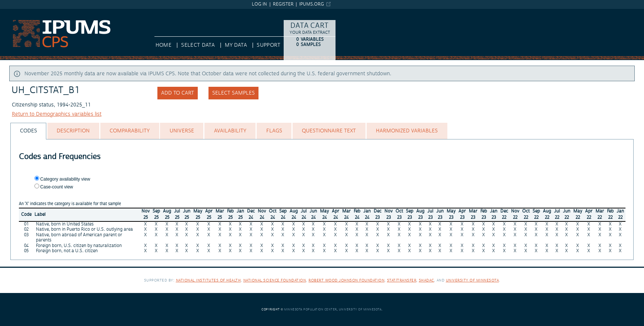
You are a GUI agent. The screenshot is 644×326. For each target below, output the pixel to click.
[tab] (28, 131)
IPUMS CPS (13, 12)
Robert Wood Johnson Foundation (346, 280)
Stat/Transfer (402, 280)
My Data (236, 45)
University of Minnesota (473, 280)
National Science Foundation (275, 280)
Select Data (198, 45)
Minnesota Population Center (311, 309)
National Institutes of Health (208, 280)
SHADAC (426, 280)
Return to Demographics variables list (57, 114)
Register (283, 4)
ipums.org (312, 4)
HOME (163, 45)
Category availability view (65, 179)
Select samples (233, 93)
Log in (259, 4)
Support (268, 45)
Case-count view (57, 187)
